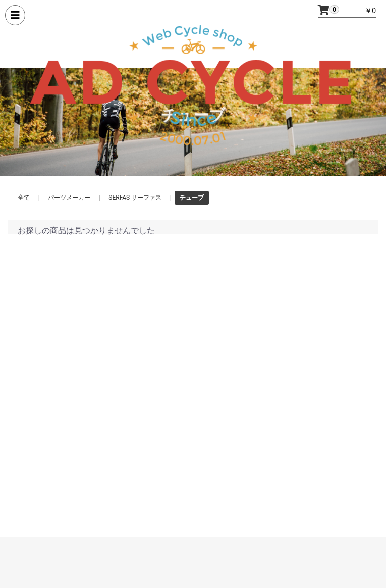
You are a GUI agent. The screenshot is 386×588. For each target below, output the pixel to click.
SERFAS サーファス (135, 198)
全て (24, 198)
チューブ (192, 198)
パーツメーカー (69, 198)
